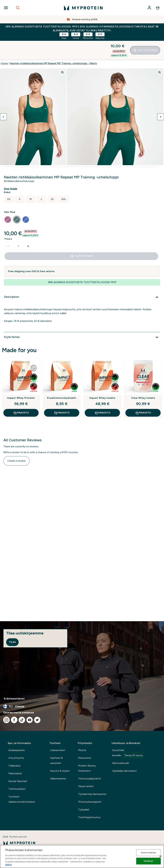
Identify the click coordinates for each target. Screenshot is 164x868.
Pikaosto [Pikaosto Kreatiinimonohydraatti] (62, 394)
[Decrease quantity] (8, 227)
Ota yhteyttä (16, 758)
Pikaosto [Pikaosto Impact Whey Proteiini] (21, 394)
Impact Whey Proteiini (21, 379)
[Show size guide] (11, 170)
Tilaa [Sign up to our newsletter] (12, 642)
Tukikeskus (14, 766)
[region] (82, 856)
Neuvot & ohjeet (60, 771)
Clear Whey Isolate (143, 379)
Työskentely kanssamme (92, 794)
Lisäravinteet (57, 750)
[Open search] (18, 8)
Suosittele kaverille (128, 753)
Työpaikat (84, 810)
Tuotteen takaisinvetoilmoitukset (22, 799)
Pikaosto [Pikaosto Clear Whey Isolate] (143, 394)
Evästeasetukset (14, 699)
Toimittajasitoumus (89, 817)
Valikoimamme (58, 779)
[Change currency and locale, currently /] (82, 706)
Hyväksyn (148, 861)
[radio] (9, 181)
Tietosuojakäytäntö (90, 779)
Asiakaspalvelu (17, 750)
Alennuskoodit (121, 763)
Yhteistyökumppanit (90, 802)
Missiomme (85, 758)
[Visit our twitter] (37, 720)
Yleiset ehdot (86, 786)
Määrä (8, 220)
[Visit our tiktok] (22, 720)
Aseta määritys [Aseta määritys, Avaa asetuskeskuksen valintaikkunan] (148, 853)
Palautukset (15, 773)
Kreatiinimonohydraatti (62, 379)
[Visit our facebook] (14, 720)
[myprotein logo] (83, 8)
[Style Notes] (82, 319)
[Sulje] (160, 856)
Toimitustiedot (17, 789)
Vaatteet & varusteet (56, 760)
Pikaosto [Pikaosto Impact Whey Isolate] (102, 394)
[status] (18, 227)
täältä (8, 865)
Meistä (82, 750)
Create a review (16, 442)
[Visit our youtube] (30, 720)
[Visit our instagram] (6, 720)
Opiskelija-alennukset (124, 771)
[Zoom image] (62, 54)
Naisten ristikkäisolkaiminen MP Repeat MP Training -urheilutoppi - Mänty (53, 45)
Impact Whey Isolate (102, 379)
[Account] (149, 8)
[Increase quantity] (28, 227)
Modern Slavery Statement (87, 768)
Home (4, 45)
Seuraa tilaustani (18, 781)
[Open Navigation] (6, 8)
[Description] (82, 278)
